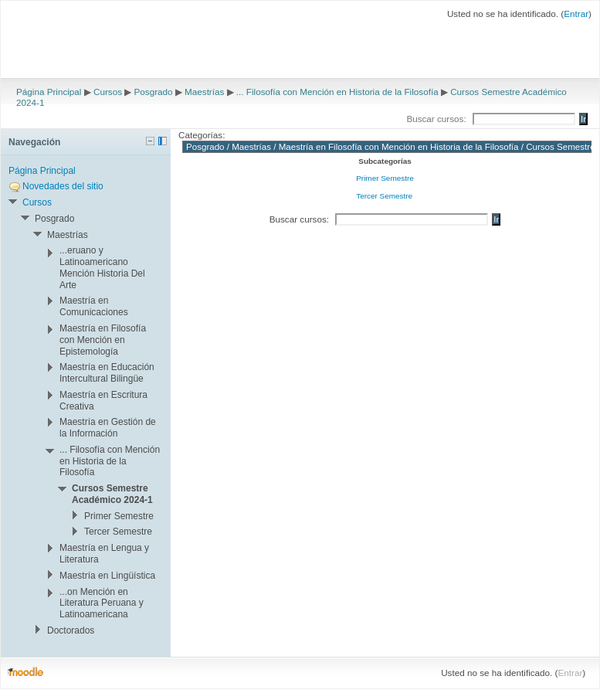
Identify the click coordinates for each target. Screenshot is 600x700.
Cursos (108, 92)
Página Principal (49, 92)
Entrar (576, 14)
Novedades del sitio (63, 186)
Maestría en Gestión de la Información (108, 428)
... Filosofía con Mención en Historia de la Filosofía (337, 92)
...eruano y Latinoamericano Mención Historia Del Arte (102, 267)
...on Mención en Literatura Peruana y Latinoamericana (102, 603)
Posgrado (154, 92)
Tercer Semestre (384, 196)
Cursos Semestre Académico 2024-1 (112, 494)
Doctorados (71, 630)
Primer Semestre (385, 178)
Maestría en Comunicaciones (94, 306)
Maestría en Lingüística (107, 576)
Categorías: (202, 135)
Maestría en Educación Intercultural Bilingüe (107, 373)
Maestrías (204, 92)
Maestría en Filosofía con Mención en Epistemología (103, 340)
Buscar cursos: (437, 119)
